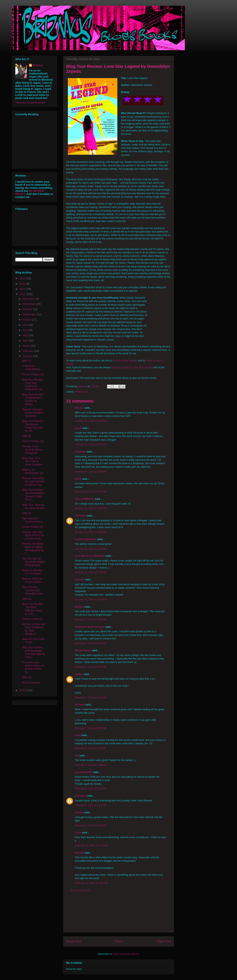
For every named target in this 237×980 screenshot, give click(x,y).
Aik (77, 755)
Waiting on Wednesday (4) (33, 471)
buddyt (79, 674)
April (26, 340)
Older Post (164, 941)
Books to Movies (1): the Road (32, 572)
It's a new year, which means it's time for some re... (33, 667)
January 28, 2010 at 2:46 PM (91, 421)
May (26, 335)
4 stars (79, 392)
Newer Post (74, 941)
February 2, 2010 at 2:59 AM (90, 620)
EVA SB (79, 853)
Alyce (78, 428)
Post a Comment (80, 890)
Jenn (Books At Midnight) (90, 556)
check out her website (125, 360)
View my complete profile (30, 102)
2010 (23, 294)
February (28, 351)
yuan (78, 735)
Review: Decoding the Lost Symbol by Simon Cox (33, 481)
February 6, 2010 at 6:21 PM (91, 825)
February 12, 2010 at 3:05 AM (91, 883)
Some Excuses (31, 682)
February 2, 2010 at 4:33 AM (90, 643)
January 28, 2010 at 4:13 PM (91, 549)
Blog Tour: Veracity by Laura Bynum (33, 506)
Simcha (79, 408)
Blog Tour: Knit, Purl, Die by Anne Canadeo (32, 461)
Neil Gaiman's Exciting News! (32, 520)
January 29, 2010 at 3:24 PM (91, 599)
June (26, 330)
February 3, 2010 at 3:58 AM (90, 765)
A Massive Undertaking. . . (33, 368)
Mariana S (81, 796)
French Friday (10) (33, 441)
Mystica (79, 607)
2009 (23, 690)
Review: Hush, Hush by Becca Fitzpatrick (33, 450)
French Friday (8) (32, 619)
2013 (23, 278)
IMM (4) (27, 599)
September (30, 314)
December (29, 299)
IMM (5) (27, 513)
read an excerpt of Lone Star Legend (132, 367)
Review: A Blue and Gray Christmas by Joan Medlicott (34, 629)
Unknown (80, 516)
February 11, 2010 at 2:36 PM (91, 845)
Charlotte (80, 452)
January (28, 356)
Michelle (80, 705)
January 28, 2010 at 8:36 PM (91, 572)
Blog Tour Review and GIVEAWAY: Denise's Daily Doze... (33, 495)
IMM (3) (27, 677)
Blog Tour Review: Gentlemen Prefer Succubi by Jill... (33, 426)
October (28, 309)
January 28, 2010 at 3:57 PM (91, 492)
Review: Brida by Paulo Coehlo (32, 580)
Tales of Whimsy (85, 499)
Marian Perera (83, 650)
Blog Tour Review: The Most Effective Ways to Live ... (33, 609)
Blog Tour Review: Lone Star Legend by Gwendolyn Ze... (33, 384)
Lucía (78, 832)
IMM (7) (27, 361)
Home (119, 941)
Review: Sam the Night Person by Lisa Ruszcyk (33, 535)
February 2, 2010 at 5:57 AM (90, 667)
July (25, 325)
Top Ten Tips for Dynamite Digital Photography (33, 562)
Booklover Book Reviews (90, 627)
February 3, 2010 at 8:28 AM (90, 788)
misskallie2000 (84, 772)
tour (86, 392)
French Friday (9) (32, 527)
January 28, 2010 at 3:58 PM (91, 508)
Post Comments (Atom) (126, 954)
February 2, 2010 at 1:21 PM (91, 748)
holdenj (79, 812)
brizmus (80, 580)
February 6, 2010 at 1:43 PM (91, 805)
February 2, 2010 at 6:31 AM (90, 697)
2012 (23, 284)
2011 (23, 289)
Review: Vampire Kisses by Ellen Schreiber (33, 413)
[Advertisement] (118, 915)
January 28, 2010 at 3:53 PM (91, 472)
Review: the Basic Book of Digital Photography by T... (33, 548)
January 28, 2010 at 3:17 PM (91, 444)
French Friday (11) (33, 374)
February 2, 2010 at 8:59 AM (90, 728)
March (27, 346)
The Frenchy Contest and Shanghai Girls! (33, 590)
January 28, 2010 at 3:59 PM (91, 532)
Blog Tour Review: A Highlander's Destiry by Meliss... (33, 399)
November (29, 304)
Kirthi (78, 479)
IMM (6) (27, 436)
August (27, 320)
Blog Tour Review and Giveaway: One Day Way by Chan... (34, 652)
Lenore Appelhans (86, 539)
